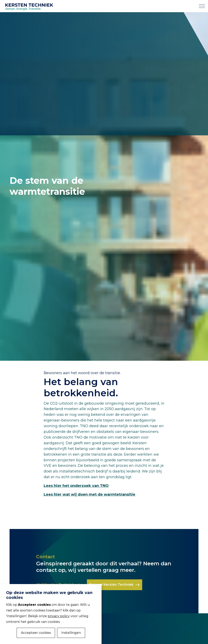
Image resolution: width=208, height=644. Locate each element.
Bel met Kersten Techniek (115, 585)
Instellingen (71, 633)
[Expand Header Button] (202, 6)
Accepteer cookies (36, 633)
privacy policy (59, 616)
